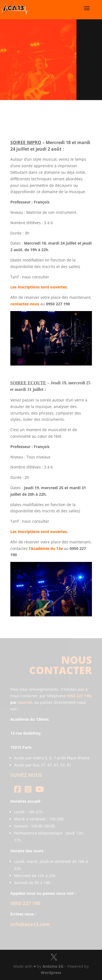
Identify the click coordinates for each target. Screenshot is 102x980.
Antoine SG (53, 966)
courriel (25, 702)
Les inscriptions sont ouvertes (39, 532)
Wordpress (51, 973)
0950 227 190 (79, 696)
